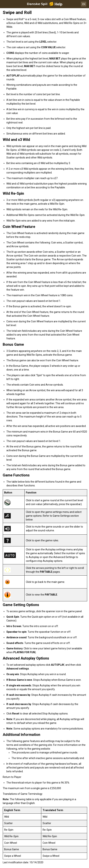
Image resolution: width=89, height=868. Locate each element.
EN (84, 4)
